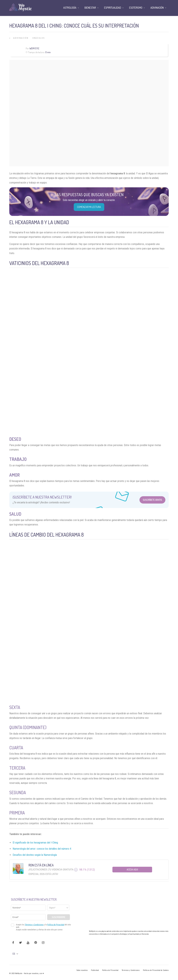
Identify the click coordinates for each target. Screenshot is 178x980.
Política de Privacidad (110, 970)
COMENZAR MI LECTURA (89, 207)
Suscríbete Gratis (152, 500)
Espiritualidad (113, 8)
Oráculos (39, 38)
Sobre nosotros (82, 970)
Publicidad (95, 970)
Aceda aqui (132, 869)
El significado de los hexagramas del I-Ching (35, 843)
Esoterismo (136, 8)
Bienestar (90, 8)
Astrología (70, 8)
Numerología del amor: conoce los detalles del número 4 (42, 849)
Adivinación (21, 38)
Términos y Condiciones (131, 970)
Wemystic (34, 48)
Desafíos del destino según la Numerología (35, 855)
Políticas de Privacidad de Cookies (156, 970)
